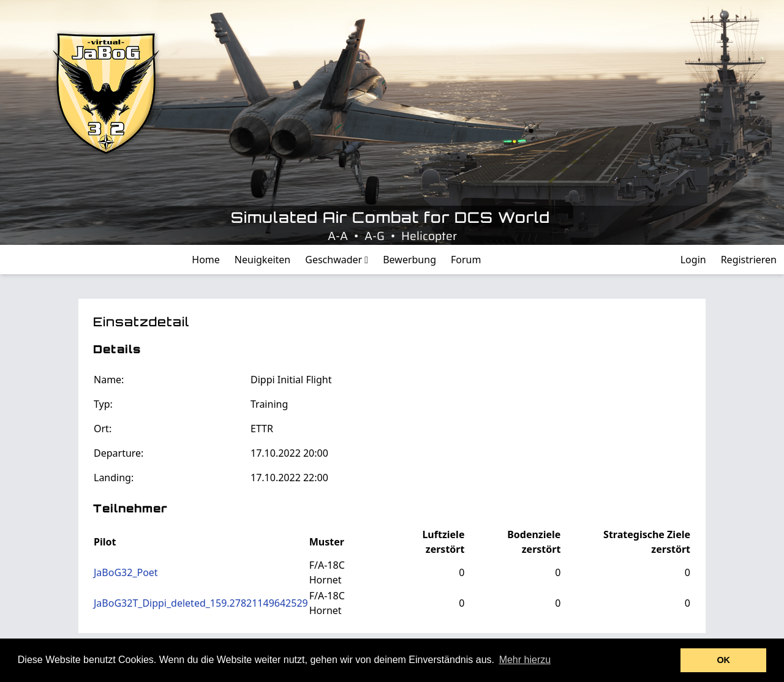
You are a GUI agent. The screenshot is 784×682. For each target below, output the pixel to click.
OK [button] (723, 660)
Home (206, 260)
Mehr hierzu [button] (525, 660)
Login (693, 260)
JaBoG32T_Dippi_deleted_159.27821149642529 (201, 603)
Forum (466, 260)
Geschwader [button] (337, 260)
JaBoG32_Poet (126, 572)
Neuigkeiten (262, 260)
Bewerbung (409, 260)
